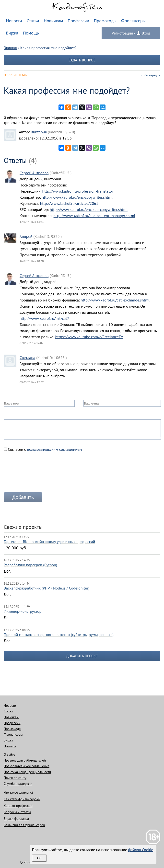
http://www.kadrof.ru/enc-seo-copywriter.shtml (89, 209)
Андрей (26, 236)
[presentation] (41, 474)
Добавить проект (82, 656)
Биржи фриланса (16, 819)
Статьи (33, 21)
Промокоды (105, 21)
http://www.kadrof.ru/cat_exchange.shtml (115, 300)
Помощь (31, 33)
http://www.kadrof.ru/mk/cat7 (44, 318)
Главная (10, 48)
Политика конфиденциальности (27, 772)
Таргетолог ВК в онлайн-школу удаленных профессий (49, 542)
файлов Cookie (141, 850)
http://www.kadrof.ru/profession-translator (78, 191)
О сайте (9, 754)
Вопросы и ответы (17, 812)
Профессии (78, 21)
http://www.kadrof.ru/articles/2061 (69, 203)
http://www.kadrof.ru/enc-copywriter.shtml (77, 197)
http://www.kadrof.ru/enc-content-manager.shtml (94, 216)
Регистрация (122, 33)
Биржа (12, 33)
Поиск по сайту (15, 778)
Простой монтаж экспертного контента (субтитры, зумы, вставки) (59, 635)
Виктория (39, 132)
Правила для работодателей (25, 760)
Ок (39, 858)
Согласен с (43, 449)
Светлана (27, 358)
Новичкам (53, 21)
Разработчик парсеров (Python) (30, 565)
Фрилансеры (133, 21)
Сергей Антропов (34, 173)
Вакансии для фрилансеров (24, 825)
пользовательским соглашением (54, 449)
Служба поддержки (18, 784)
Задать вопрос (82, 60)
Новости (14, 21)
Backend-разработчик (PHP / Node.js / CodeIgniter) (47, 588)
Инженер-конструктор (23, 611)
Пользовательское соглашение (27, 766)
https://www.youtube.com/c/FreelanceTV (89, 337)
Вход (146, 33)
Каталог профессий (18, 806)
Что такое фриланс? (18, 792)
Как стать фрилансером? (22, 799)
